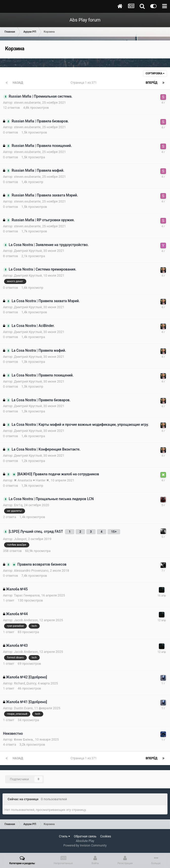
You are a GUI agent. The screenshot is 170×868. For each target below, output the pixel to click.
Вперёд (152, 83)
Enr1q (18, 505)
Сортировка (155, 73)
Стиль (65, 836)
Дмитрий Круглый (28, 251)
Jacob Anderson (26, 620)
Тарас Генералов (27, 595)
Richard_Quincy (25, 683)
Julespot (20, 539)
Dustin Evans (23, 708)
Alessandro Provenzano (31, 571)
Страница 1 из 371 (84, 83)
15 (114, 532)
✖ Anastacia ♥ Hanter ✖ (32, 480)
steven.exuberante (27, 103)
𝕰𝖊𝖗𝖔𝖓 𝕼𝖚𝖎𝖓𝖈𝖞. (24, 739)
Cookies (106, 836)
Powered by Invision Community (85, 845)
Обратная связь (85, 836)
